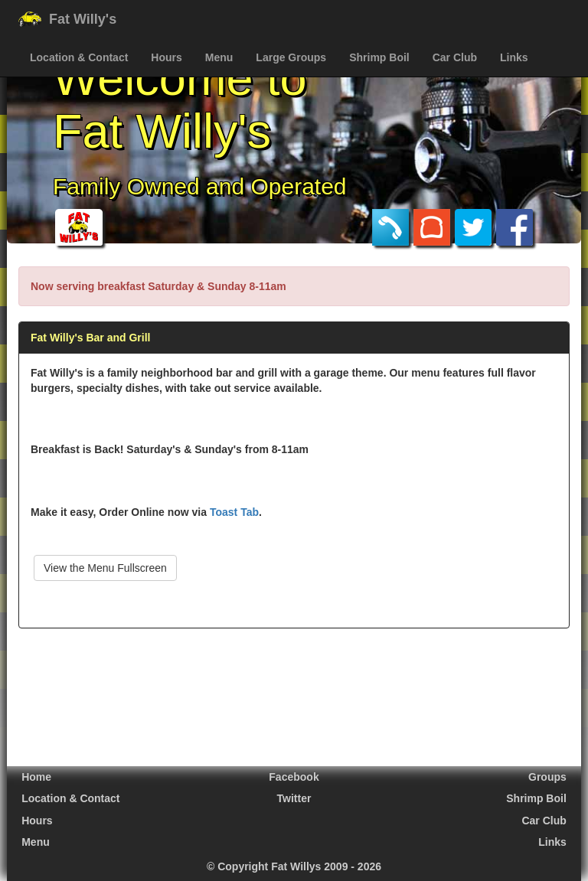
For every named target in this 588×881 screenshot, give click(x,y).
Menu (219, 57)
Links (514, 57)
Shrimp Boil (379, 57)
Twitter (294, 798)
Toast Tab (234, 512)
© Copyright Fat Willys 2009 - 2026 (294, 866)
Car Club (455, 57)
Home (36, 777)
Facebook (294, 777)
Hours (166, 57)
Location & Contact (79, 57)
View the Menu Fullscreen (105, 568)
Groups (547, 777)
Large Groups (291, 57)
